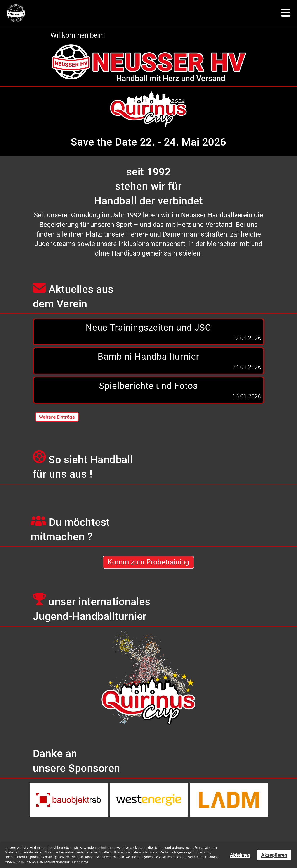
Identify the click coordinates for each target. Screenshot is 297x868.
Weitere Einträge (57, 417)
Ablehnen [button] (240, 855)
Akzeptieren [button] (274, 855)
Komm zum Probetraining (148, 563)
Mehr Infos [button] (80, 862)
